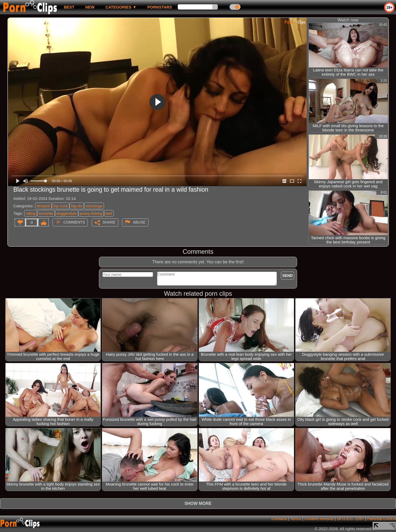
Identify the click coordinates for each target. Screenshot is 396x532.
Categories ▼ (121, 7)
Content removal (319, 519)
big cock (61, 206)
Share (109, 222)
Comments (74, 222)
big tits (77, 206)
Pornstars (160, 7)
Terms (296, 519)
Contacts (279, 519)
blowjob (43, 206)
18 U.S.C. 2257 (351, 519)
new (90, 7)
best (69, 7)
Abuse (139, 222)
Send (288, 276)
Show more (198, 503)
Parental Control (382, 519)
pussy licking (91, 213)
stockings (94, 206)
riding (31, 213)
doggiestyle (67, 213)
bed (109, 213)
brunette (46, 213)
